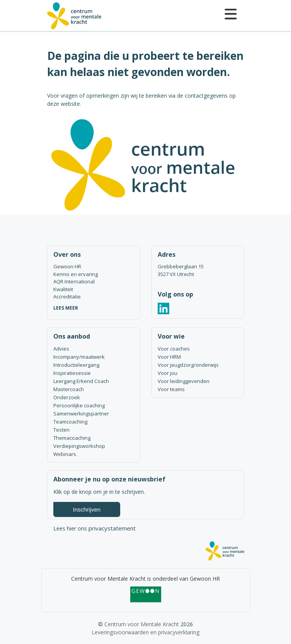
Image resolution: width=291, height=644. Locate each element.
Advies (61, 349)
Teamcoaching (70, 422)
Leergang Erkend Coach (81, 381)
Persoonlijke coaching (79, 405)
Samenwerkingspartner (81, 414)
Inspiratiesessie (72, 373)
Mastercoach (69, 389)
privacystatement (112, 528)
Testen (61, 430)
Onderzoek (67, 397)
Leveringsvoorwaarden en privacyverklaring (145, 632)
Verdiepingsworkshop (79, 446)
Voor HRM (169, 357)
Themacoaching (72, 438)
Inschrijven (87, 509)
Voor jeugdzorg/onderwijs (188, 365)
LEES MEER (66, 308)
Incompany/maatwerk (79, 357)
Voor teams (171, 389)
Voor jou (168, 373)
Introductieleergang (76, 365)
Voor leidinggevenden (184, 381)
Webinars (65, 454)
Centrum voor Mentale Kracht (142, 624)
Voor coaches (174, 349)
